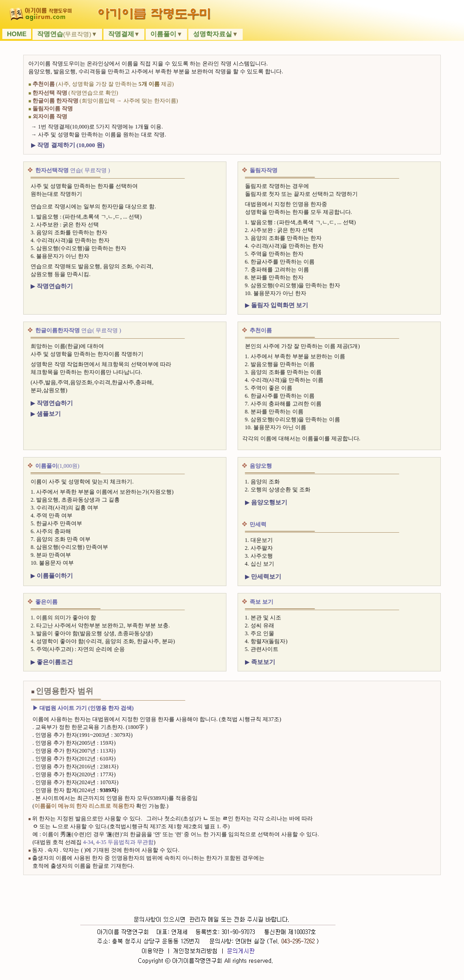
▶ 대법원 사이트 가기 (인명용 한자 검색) (83, 708)
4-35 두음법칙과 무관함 (125, 842)
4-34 (88, 842)
